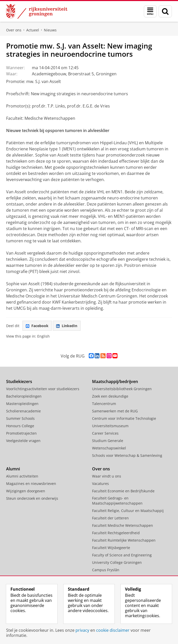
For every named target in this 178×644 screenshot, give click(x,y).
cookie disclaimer (113, 630)
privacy (82, 630)
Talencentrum (104, 404)
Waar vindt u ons (107, 476)
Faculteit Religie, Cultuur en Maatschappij (128, 511)
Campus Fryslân (106, 570)
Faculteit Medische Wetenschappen (123, 525)
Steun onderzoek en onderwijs (32, 498)
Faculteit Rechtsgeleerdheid (116, 533)
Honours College (20, 426)
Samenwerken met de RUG (115, 411)
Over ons (14, 30)
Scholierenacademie (23, 411)
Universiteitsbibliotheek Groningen (122, 389)
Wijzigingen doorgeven (26, 491)
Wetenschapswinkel (109, 448)
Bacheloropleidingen (24, 396)
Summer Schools (20, 418)
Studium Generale (108, 441)
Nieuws (50, 30)
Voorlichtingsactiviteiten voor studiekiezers (43, 389)
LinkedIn (67, 326)
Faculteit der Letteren (110, 518)
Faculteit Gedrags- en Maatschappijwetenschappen (117, 501)
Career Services (105, 433)
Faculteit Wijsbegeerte (111, 548)
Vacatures (100, 484)
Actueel (33, 30)
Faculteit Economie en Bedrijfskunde (123, 491)
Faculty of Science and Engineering (122, 555)
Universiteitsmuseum (110, 426)
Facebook (37, 326)
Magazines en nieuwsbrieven (31, 484)
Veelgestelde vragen (23, 441)
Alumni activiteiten (22, 476)
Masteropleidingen (22, 404)
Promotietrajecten (21, 433)
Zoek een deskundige (110, 396)
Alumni (13, 469)
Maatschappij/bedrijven (115, 381)
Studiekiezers (19, 381)
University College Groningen (117, 562)
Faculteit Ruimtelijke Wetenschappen (124, 540)
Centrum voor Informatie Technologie (124, 418)
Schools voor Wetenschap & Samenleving (127, 455)
